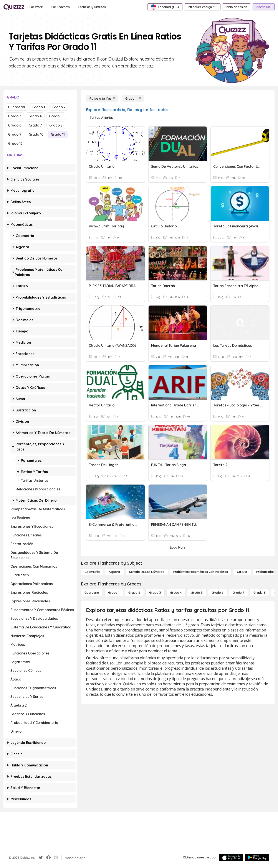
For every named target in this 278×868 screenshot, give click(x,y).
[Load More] (178, 547)
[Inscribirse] (264, 7)
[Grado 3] (155, 593)
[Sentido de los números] (147, 572)
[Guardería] (92, 593)
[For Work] (36, 7)
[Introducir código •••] (202, 7)
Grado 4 (35, 116)
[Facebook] (48, 858)
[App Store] (231, 857)
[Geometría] (92, 572)
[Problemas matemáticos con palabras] (201, 572)
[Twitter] (41, 858)
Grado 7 (35, 125)
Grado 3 (15, 116)
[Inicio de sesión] (237, 7)
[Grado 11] (133, 99)
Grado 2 (59, 107)
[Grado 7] (238, 593)
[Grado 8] (259, 593)
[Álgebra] (114, 572)
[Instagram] (56, 858)
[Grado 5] (197, 593)
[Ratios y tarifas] (102, 99)
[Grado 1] (114, 593)
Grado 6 (15, 125)
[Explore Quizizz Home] (14, 7)
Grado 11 (58, 134)
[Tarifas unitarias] (102, 118)
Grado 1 (39, 107)
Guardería (17, 107)
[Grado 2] (134, 593)
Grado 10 (36, 134)
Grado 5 (56, 116)
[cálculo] (242, 572)
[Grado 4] (176, 593)
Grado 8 (56, 125)
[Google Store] (257, 857)
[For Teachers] (61, 7)
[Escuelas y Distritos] (92, 7)
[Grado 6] (218, 593)
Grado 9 (15, 134)
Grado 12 (15, 143)
